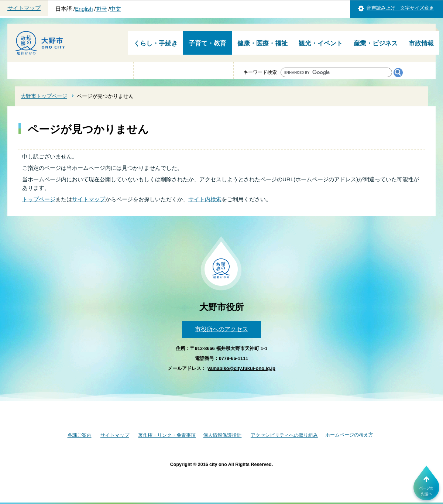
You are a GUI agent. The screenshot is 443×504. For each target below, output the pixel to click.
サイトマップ (24, 8)
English (84, 9)
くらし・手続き (156, 43)
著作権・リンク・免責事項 (167, 435)
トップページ (39, 199)
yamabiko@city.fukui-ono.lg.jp (241, 368)
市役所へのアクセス (221, 329)
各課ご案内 (80, 435)
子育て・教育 (207, 43)
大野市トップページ (44, 96)
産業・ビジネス (376, 43)
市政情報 (421, 43)
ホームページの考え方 (349, 435)
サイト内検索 (205, 199)
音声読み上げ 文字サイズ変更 (400, 8)
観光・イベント (321, 43)
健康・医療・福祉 (262, 43)
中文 (116, 9)
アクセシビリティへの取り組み (284, 435)
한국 (102, 9)
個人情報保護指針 (222, 435)
